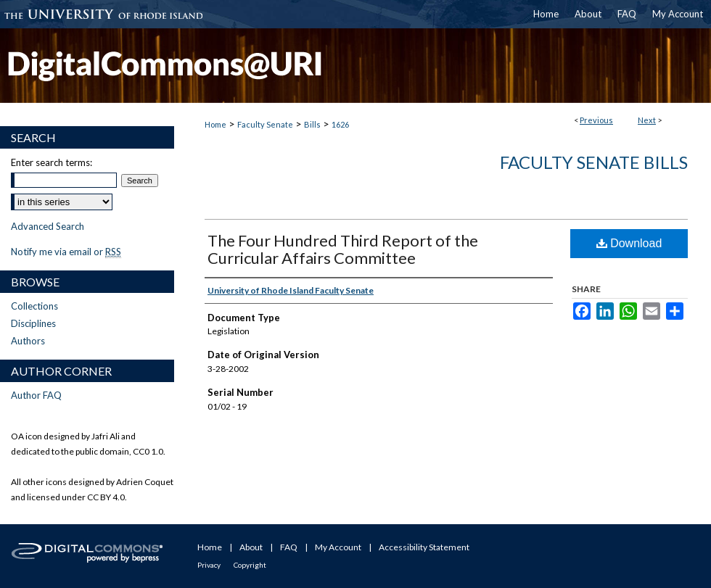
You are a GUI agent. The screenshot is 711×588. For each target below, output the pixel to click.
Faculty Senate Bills (594, 162)
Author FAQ (36, 395)
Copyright (250, 565)
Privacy (209, 565)
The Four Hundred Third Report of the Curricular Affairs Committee (343, 249)
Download (629, 243)
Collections (34, 306)
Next (647, 120)
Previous (596, 120)
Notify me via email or (66, 252)
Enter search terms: (52, 162)
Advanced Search (48, 226)
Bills (312, 124)
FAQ (289, 547)
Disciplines (33, 323)
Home (215, 124)
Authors (28, 341)
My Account (338, 547)
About (251, 547)
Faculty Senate (265, 124)
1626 (340, 124)
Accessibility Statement (424, 547)
